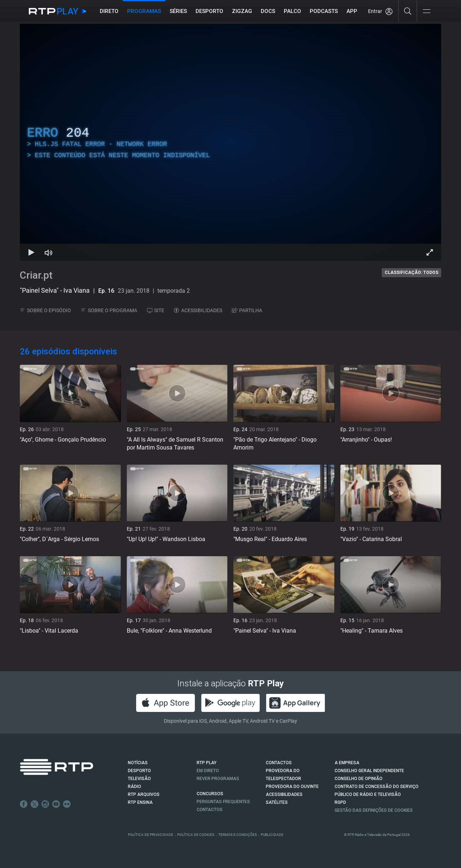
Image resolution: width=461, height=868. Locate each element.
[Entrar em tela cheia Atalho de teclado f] (430, 252)
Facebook (24, 804)
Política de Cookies (196, 835)
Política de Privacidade (151, 835)
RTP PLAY (207, 763)
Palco (292, 11)
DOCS (268, 11)
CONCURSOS (210, 794)
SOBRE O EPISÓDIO (45, 310)
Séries (178, 11)
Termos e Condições (238, 835)
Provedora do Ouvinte (292, 787)
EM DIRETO (208, 771)
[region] (230, 142)
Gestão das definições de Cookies (374, 810)
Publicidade (272, 835)
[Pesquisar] (408, 11)
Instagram (45, 804)
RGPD (340, 802)
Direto (109, 11)
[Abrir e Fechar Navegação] (426, 12)
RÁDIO (135, 787)
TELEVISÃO (139, 779)
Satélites (277, 802)
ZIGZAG (242, 11)
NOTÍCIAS (138, 763)
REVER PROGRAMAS (218, 779)
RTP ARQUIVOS (144, 794)
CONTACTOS (279, 763)
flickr (67, 804)
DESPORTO (139, 771)
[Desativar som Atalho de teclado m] (49, 252)
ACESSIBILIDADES (198, 310)
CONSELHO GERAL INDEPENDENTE (369, 771)
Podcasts (324, 11)
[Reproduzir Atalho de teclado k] (31, 252)
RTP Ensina (140, 802)
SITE (156, 310)
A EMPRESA (347, 763)
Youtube (56, 804)
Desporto (209, 11)
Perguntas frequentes (223, 802)
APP (352, 11)
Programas (144, 11)
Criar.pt (36, 275)
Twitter (35, 804)
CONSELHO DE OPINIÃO (359, 779)
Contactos (210, 810)
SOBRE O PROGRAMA (109, 310)
